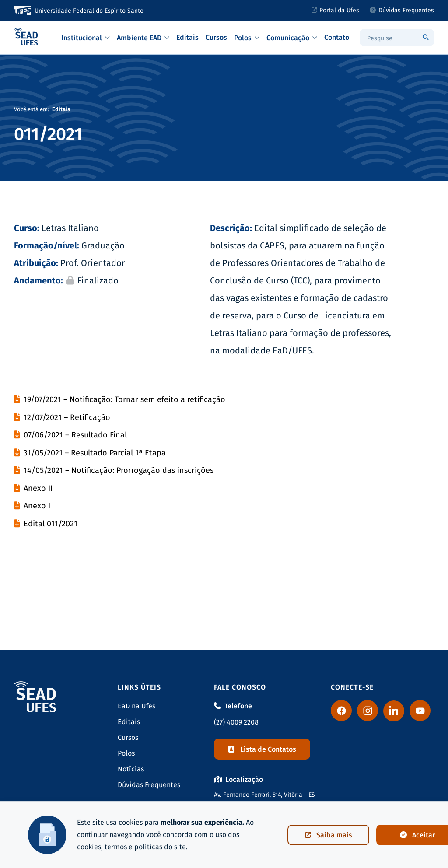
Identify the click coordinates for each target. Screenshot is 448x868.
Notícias (131, 769)
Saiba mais (329, 835)
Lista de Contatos (262, 749)
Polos (126, 753)
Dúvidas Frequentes (149, 785)
